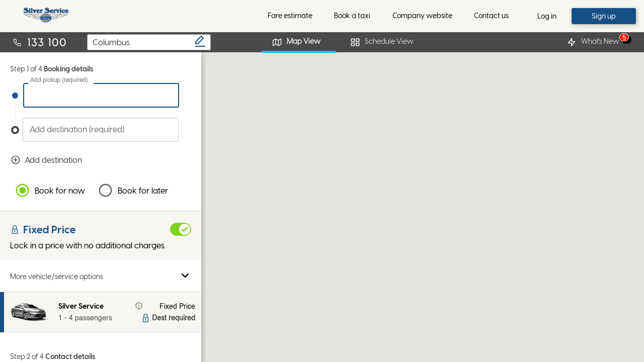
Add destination (105, 160)
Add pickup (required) (59, 80)
